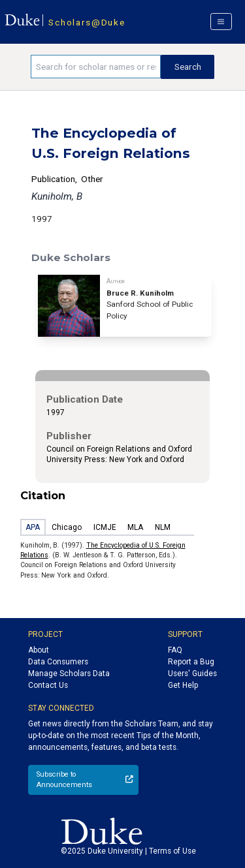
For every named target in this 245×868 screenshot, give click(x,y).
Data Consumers (58, 662)
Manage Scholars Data (69, 674)
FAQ (175, 650)
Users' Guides (192, 674)
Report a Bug (191, 662)
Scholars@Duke (87, 22)
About (39, 650)
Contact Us (48, 685)
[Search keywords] (96, 67)
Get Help (183, 685)
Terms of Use (172, 851)
